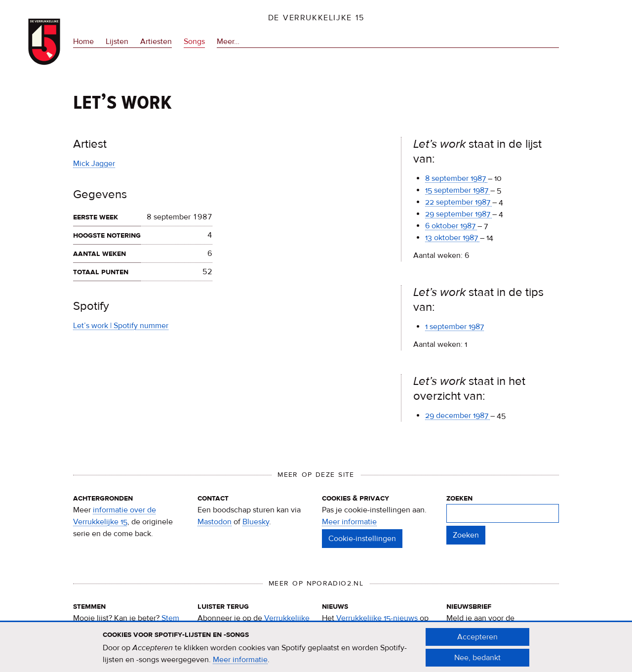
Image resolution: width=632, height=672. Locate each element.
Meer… (228, 42)
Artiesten (156, 42)
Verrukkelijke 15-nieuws (377, 618)
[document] (316, 652)
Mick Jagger (94, 164)
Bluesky (256, 522)
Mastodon (215, 522)
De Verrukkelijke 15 (316, 18)
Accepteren (477, 642)
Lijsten (117, 42)
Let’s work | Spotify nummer (121, 326)
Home (83, 42)
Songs (194, 42)
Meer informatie (349, 522)
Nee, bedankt (477, 663)
